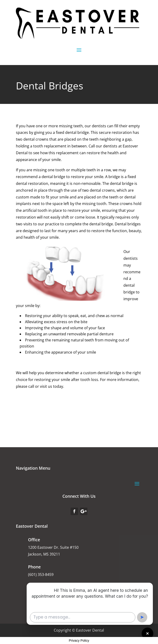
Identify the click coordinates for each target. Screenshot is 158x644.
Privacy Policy (79, 640)
